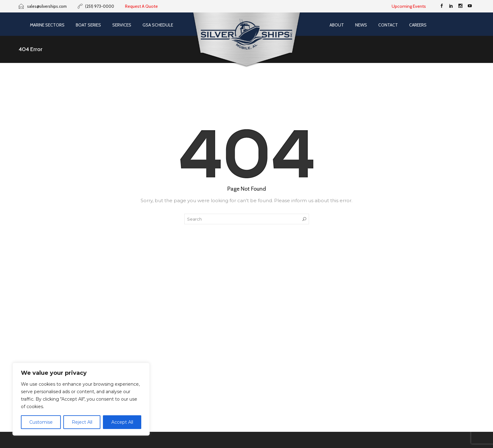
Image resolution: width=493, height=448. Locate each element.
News (361, 25)
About (337, 25)
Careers (418, 25)
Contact (388, 25)
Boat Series (88, 25)
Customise (41, 422)
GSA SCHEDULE (158, 25)
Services (122, 25)
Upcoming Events (409, 6)
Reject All (82, 422)
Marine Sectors (47, 25)
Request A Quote (141, 6)
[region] (81, 399)
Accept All (122, 422)
